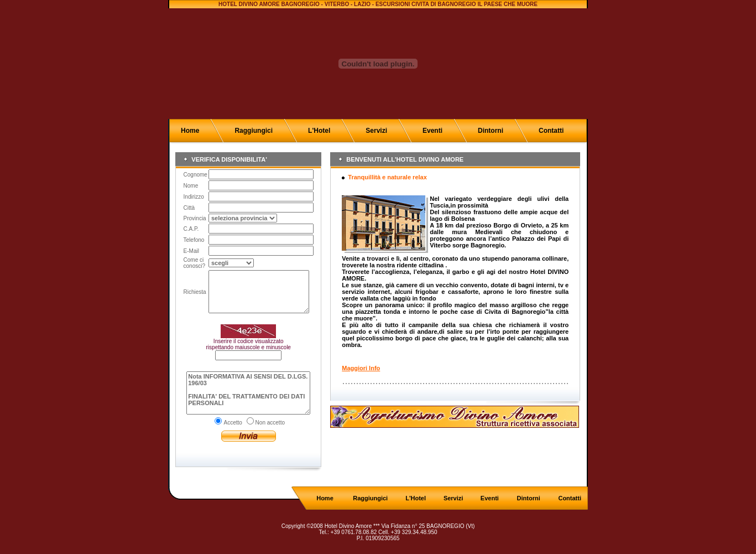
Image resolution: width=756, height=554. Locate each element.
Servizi (376, 131)
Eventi (432, 131)
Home (190, 131)
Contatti (551, 131)
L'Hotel (319, 131)
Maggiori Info (361, 368)
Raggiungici (254, 131)
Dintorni (491, 131)
